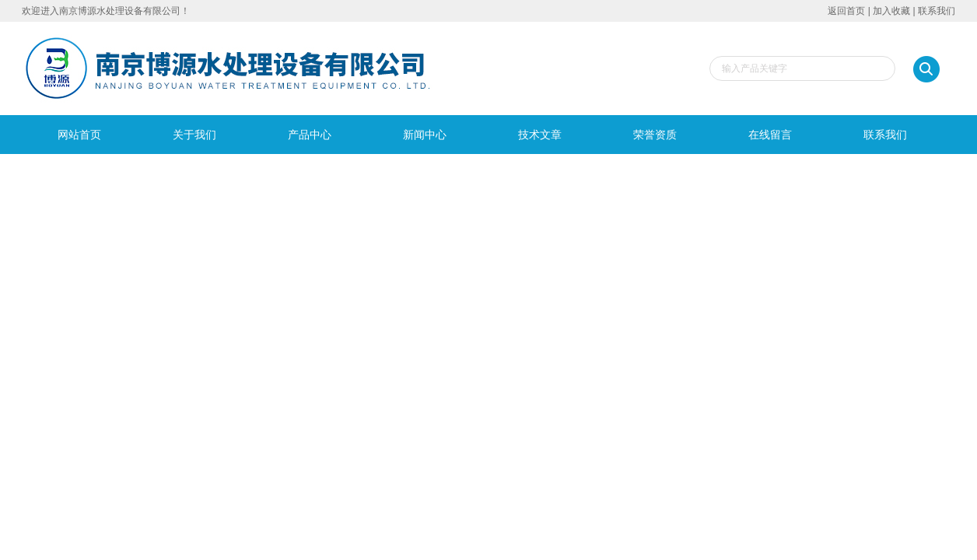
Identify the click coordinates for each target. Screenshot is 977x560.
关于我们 (194, 135)
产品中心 (310, 135)
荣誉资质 (655, 135)
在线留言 (770, 135)
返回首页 (846, 11)
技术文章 (540, 135)
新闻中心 (425, 135)
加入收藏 (891, 11)
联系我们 (937, 11)
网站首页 (79, 135)
